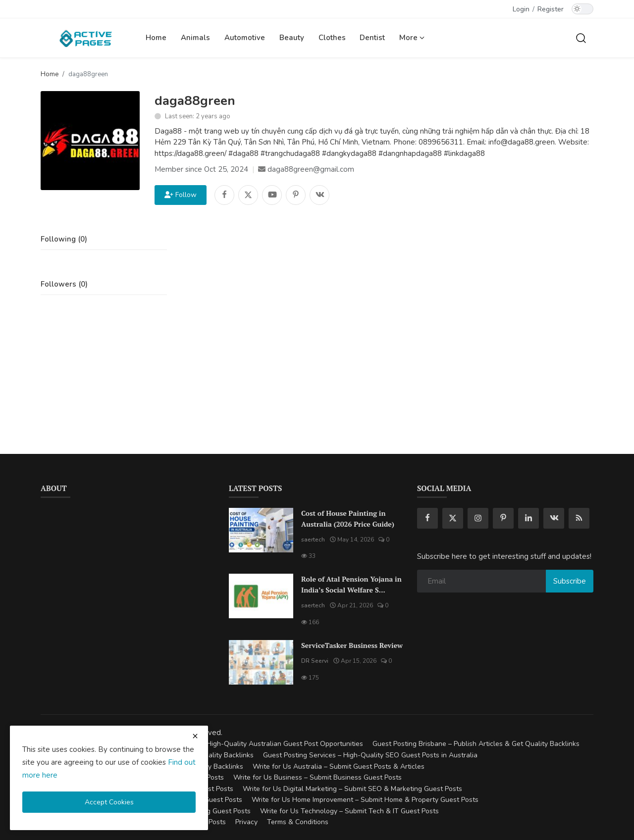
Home (156, 38)
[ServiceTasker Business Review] (261, 662)
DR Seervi (315, 661)
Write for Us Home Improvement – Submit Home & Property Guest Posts (365, 800)
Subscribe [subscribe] (570, 581)
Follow (181, 195)
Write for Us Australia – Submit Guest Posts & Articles (339, 766)
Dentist (372, 38)
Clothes (332, 38)
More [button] (412, 38)
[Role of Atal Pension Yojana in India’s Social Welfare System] (261, 596)
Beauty (292, 38)
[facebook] (427, 518)
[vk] (554, 518)
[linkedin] (528, 518)
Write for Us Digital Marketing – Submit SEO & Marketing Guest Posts (352, 789)
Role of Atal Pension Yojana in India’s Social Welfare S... (351, 584)
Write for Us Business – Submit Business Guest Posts (317, 777)
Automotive (245, 38)
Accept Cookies (109, 802)
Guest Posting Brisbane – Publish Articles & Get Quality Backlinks (476, 744)
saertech (313, 540)
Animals (195, 38)
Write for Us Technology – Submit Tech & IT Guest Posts (349, 811)
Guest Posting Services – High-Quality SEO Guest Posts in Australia (370, 755)
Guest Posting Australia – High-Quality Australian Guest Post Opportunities (244, 744)
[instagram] (478, 518)
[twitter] (453, 518)
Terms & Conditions (298, 822)
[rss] (579, 518)
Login (521, 9)
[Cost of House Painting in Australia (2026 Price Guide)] (261, 530)
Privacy (246, 822)
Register (551, 9)
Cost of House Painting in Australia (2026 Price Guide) (348, 519)
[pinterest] (503, 518)
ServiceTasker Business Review (352, 645)
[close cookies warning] (195, 736)
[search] (581, 38)
